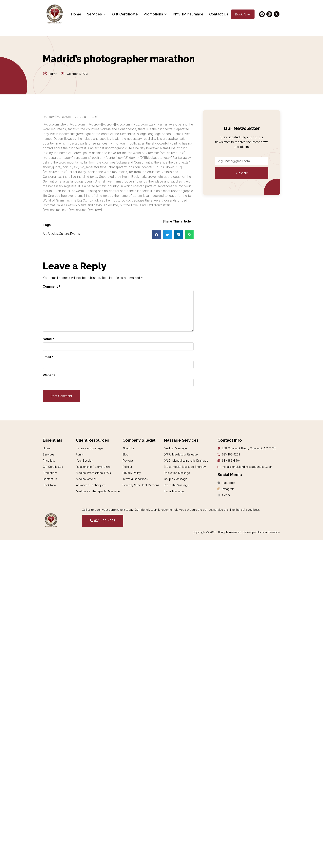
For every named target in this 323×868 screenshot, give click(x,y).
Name (49, 339)
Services (97, 14)
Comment (52, 286)
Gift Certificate (125, 14)
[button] (156, 235)
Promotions (156, 14)
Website (49, 375)
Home (76, 14)
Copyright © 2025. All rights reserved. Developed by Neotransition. (236, 532)
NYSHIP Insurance (188, 14)
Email (48, 357)
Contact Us (219, 14)
